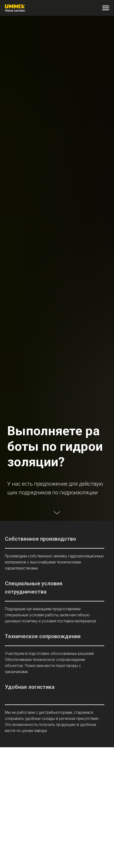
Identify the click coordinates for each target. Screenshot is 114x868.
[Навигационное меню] (106, 8)
